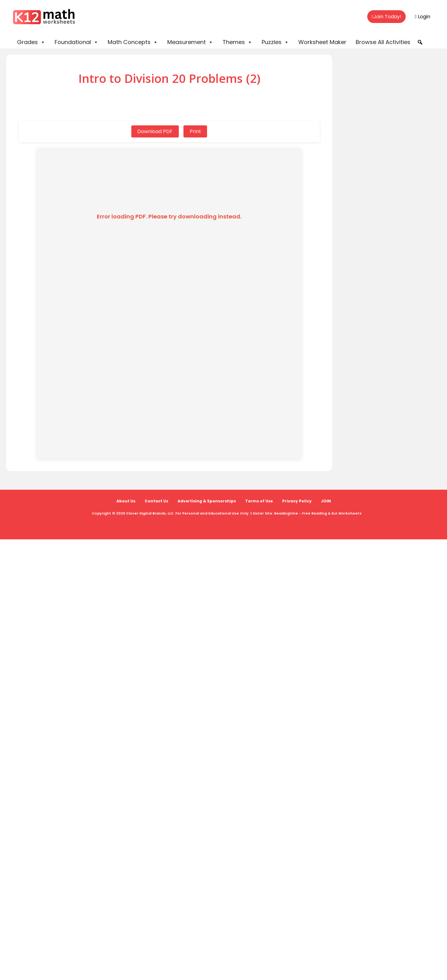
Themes (237, 42)
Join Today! (386, 17)
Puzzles (275, 42)
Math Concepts (133, 42)
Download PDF (155, 131)
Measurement (190, 42)
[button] (420, 42)
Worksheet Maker (322, 42)
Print (195, 131)
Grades (31, 42)
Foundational (77, 42)
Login (422, 17)
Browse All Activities (383, 42)
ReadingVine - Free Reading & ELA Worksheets (318, 513)
